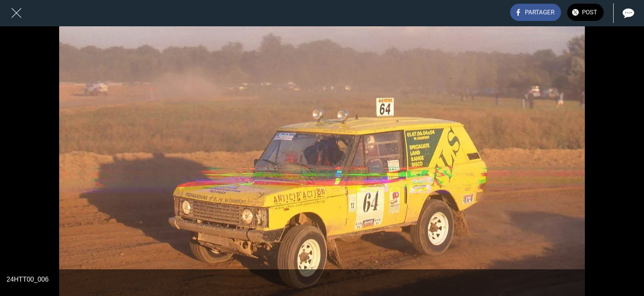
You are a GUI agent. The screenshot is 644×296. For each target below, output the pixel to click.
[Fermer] (16, 13)
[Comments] (628, 13)
